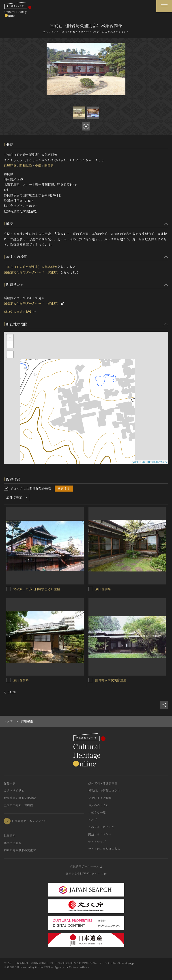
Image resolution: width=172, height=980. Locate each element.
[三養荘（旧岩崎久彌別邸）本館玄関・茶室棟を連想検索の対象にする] (9, 680)
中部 (38, 165)
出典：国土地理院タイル (154, 462)
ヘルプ (93, 820)
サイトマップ (97, 842)
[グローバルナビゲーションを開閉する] (164, 6)
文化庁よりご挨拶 (100, 798)
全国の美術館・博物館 (18, 805)
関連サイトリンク (100, 834)
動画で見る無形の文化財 (20, 850)
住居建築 (10, 165)
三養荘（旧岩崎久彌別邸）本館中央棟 (122, 589)
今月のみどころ (98, 805)
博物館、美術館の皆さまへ (106, 791)
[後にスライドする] (162, 692)
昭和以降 (26, 165)
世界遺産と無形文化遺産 (20, 798)
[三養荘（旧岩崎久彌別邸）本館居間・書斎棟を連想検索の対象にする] (9, 589)
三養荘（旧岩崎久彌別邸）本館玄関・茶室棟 (45, 680)
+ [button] (10, 338)
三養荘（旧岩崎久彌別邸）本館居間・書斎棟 (45, 589)
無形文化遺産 (13, 843)
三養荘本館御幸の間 (109, 680)
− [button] (10, 344)
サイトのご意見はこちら (104, 849)
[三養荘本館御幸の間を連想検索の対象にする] (91, 680)
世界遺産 (10, 836)
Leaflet (134, 462)
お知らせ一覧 (97, 812)
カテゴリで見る (14, 791)
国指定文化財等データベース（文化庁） (32, 272)
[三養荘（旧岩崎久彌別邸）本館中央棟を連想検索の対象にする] (91, 589)
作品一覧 (10, 783)
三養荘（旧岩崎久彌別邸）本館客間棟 (30, 267)
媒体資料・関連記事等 (103, 783)
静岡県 (49, 165)
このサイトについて (101, 827)
